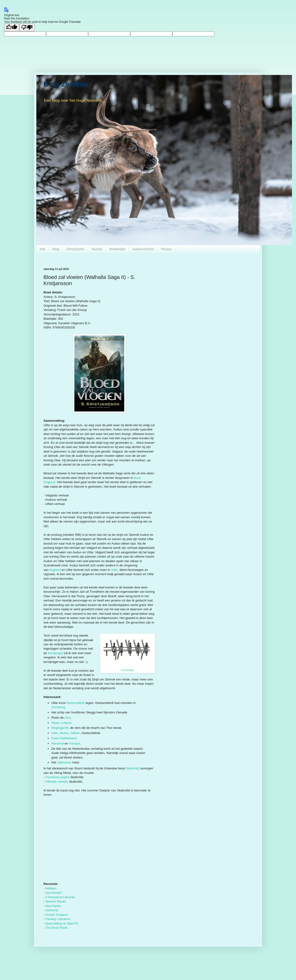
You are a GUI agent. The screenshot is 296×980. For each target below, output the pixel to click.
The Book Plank (56, 928)
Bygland (55, 570)
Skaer (55, 723)
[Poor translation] (27, 27)
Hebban (51, 888)
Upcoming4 (53, 893)
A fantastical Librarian (60, 897)
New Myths (53, 906)
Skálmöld (132, 768)
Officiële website (57, 782)
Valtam (75, 733)
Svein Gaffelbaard (64, 738)
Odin (55, 733)
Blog (56, 249)
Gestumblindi (76, 703)
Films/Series (75, 249)
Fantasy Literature (58, 919)
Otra (68, 718)
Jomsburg (58, 707)
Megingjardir (60, 728)
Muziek (97, 249)
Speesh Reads (56, 901)
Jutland (66, 723)
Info (42, 249)
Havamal (57, 743)
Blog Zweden (66, 84)
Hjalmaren (64, 762)
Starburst (52, 910)
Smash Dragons (57, 915)
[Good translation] (12, 27)
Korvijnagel (128, 670)
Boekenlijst (117, 249)
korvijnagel (55, 653)
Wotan (64, 733)
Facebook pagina (57, 777)
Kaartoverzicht (143, 249)
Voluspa (74, 743)
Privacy (166, 249)
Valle (114, 570)
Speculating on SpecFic (62, 923)
